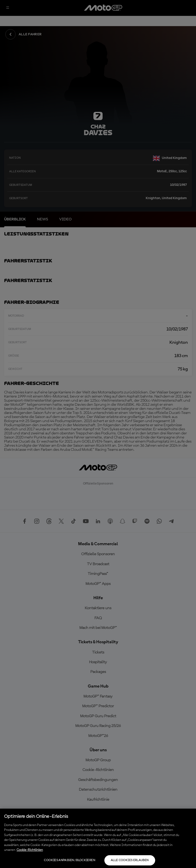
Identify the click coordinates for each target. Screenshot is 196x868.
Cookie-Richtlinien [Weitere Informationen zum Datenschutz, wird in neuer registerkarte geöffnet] (30, 850)
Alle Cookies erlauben (130, 860)
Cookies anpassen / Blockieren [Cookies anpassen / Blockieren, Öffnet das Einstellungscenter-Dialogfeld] (69, 860)
